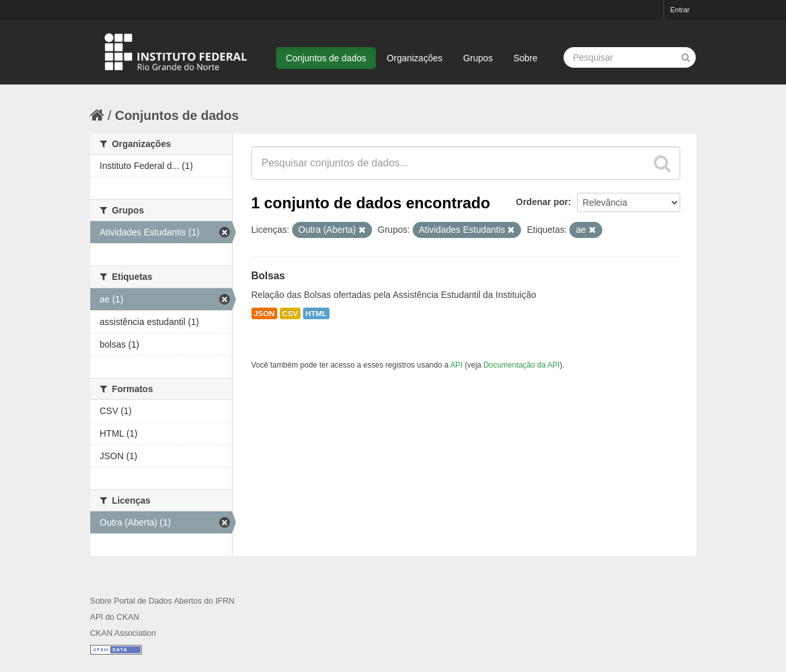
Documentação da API (522, 365)
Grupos (478, 58)
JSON (264, 313)
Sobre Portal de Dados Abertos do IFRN (162, 601)
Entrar (680, 10)
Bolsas (268, 276)
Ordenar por (542, 202)
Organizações (415, 58)
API (456, 365)
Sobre (525, 58)
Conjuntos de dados (326, 58)
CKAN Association (123, 633)
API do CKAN (115, 617)
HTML (316, 313)
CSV (290, 313)
